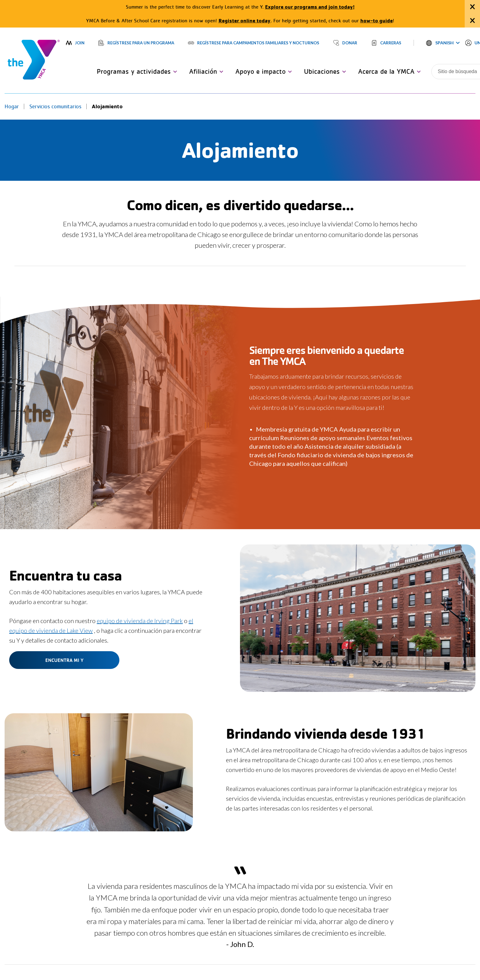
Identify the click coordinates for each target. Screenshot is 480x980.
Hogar (12, 106)
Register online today (245, 20)
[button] (443, 43)
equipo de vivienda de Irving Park (140, 621)
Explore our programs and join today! (310, 7)
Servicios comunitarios (55, 106)
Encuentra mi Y (64, 660)
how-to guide (377, 20)
